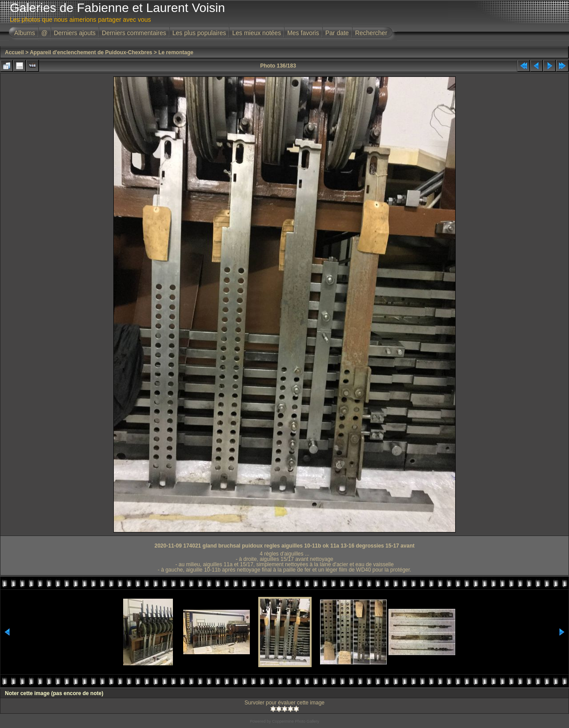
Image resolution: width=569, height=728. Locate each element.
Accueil (14, 52)
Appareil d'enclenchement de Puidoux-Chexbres (91, 52)
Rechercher (371, 33)
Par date (337, 33)
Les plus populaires (199, 33)
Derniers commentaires (134, 33)
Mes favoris (303, 33)
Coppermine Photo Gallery (296, 721)
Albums (25, 33)
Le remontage (176, 52)
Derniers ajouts (75, 33)
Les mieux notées (256, 33)
